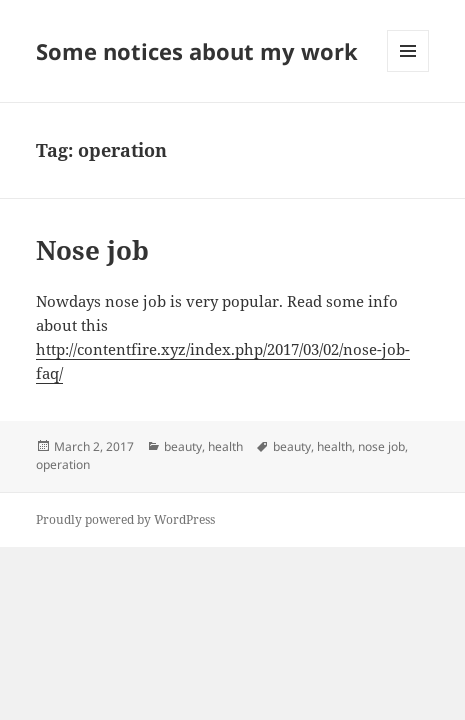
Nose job (92, 250)
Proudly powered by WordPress (125, 519)
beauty (183, 446)
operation (63, 464)
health (225, 446)
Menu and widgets (408, 71)
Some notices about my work (197, 51)
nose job (381, 446)
